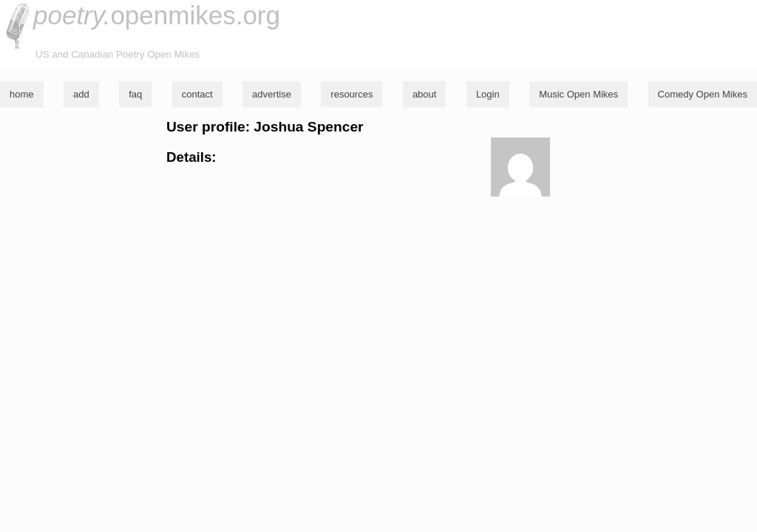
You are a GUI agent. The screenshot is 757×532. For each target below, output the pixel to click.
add (81, 94)
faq (135, 94)
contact (197, 94)
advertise (272, 94)
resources (352, 94)
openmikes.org (157, 15)
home (22, 94)
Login (488, 94)
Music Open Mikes (578, 94)
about (425, 94)
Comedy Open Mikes (703, 94)
